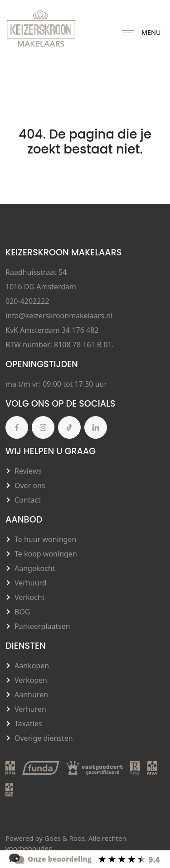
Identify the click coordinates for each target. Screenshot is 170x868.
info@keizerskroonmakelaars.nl (59, 316)
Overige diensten (44, 738)
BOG (22, 612)
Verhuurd (31, 583)
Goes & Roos (65, 838)
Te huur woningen (45, 539)
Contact (28, 500)
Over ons (30, 485)
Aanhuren (31, 695)
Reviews (28, 471)
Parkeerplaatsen (42, 626)
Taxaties (28, 724)
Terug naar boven (154, 717)
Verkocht (29, 597)
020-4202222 (27, 301)
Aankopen (32, 666)
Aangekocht (35, 568)
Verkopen (31, 680)
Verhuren (30, 709)
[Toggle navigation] (129, 33)
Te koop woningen (46, 554)
